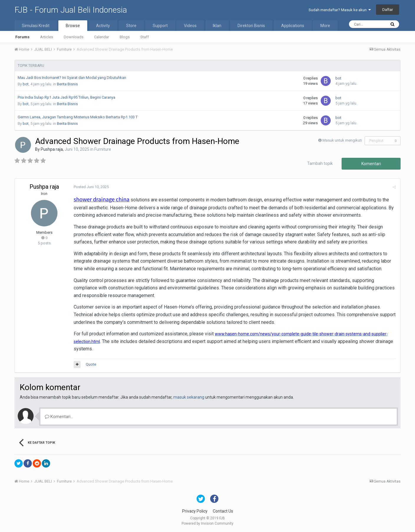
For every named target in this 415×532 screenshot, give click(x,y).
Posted (91, 187)
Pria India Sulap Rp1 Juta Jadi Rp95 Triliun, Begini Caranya (66, 97)
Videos (190, 26)
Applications (293, 26)
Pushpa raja (52, 149)
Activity (103, 26)
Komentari (371, 164)
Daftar (388, 10)
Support (160, 26)
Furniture (103, 149)
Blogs (125, 37)
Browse (73, 26)
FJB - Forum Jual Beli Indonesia (71, 10)
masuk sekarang (189, 397)
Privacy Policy (195, 511)
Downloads (74, 37)
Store (131, 26)
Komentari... (59, 417)
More (325, 26)
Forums (22, 37)
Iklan (217, 26)
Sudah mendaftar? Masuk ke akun (340, 10)
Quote (91, 364)
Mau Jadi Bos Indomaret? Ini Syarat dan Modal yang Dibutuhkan (72, 78)
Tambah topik (320, 163)
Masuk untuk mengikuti (342, 140)
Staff (145, 37)
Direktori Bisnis (251, 26)
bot (26, 84)
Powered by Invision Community (207, 523)
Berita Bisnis (67, 84)
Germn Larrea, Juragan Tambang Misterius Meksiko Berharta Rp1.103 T (78, 117)
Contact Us (223, 511)
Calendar (102, 37)
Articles (47, 37)
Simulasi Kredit (36, 26)
